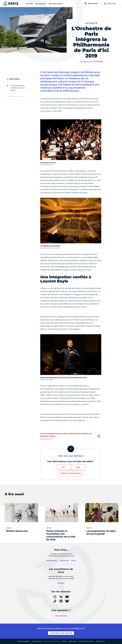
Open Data (73, 641)
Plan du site (100, 641)
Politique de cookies (86, 641)
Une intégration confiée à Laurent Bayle (18, 88)
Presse (64, 641)
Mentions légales (23, 641)
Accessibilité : (46, 641)
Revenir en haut (15, 96)
